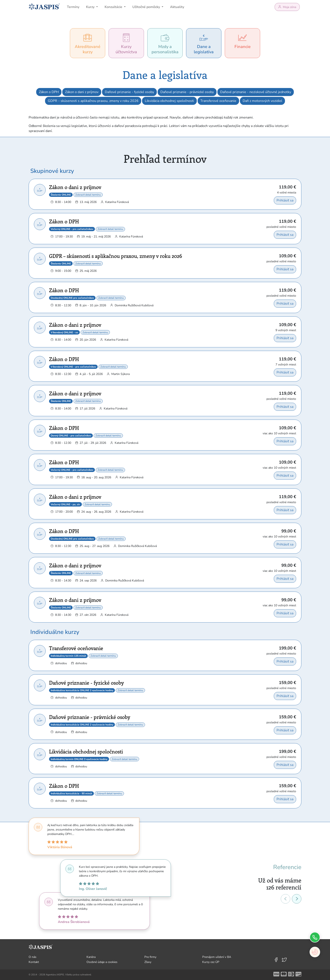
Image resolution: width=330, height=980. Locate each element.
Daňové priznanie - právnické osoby (187, 92)
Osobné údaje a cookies (102, 962)
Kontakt (34, 962)
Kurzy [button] (91, 7)
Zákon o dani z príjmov (82, 92)
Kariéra (91, 957)
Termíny (73, 7)
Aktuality (177, 7)
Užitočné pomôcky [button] (147, 7)
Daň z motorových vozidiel (262, 101)
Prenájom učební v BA (217, 957)
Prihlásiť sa (285, 200)
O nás (33, 957)
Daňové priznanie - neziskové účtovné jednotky (256, 92)
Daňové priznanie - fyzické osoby (129, 92)
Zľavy (148, 962)
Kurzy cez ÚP (211, 962)
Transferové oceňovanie (218, 101)
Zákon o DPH (49, 92)
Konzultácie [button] (114, 7)
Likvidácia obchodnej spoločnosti (169, 101)
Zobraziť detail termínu (88, 195)
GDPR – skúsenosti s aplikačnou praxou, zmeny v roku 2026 (93, 101)
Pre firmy (150, 957)
